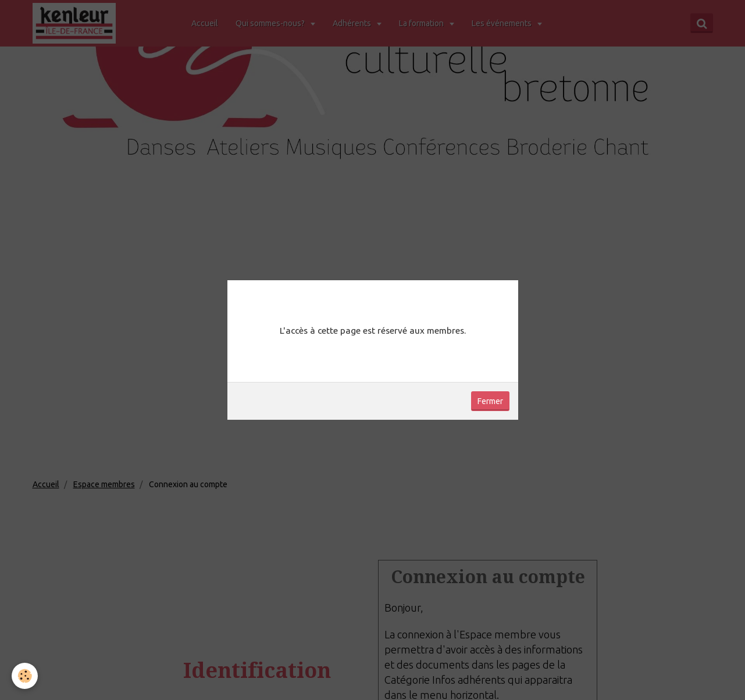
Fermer (490, 401)
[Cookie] (25, 676)
